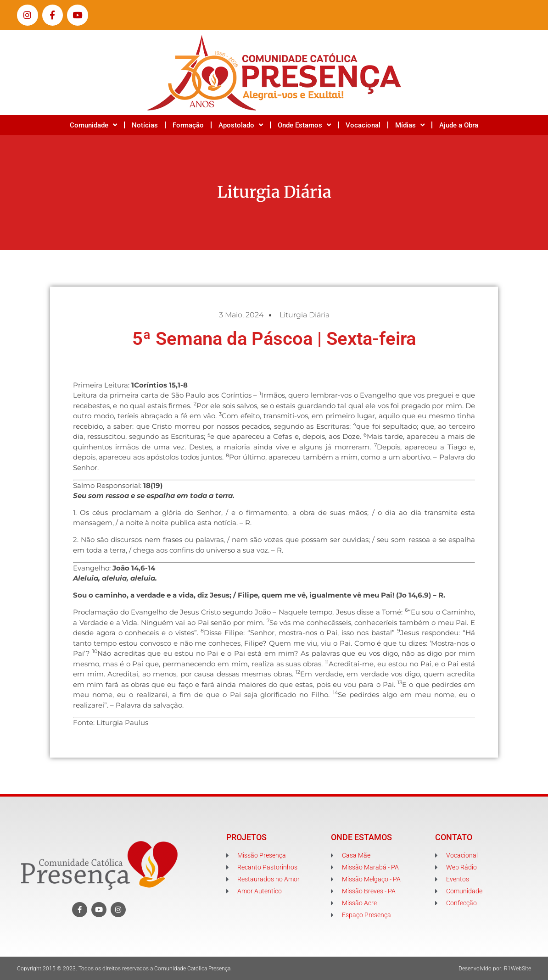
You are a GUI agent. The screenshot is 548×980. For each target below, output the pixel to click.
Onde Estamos (304, 125)
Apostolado (241, 125)
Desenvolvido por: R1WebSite (495, 969)
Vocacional (363, 125)
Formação (188, 125)
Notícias (145, 125)
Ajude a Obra (459, 125)
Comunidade (93, 125)
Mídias (410, 125)
